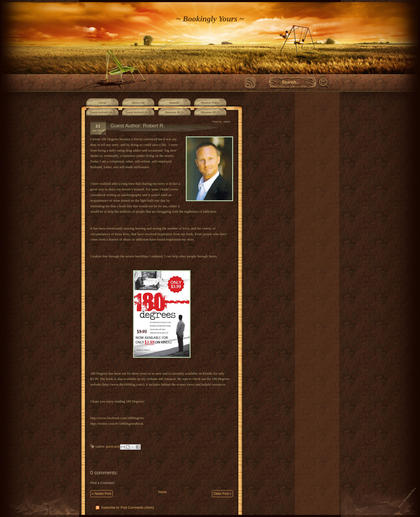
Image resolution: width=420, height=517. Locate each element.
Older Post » (222, 494)
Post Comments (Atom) (137, 508)
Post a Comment (102, 483)
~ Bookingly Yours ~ (210, 19)
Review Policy (210, 103)
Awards (174, 103)
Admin (227, 122)
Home (102, 103)
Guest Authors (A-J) (102, 112)
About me (138, 103)
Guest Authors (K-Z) (138, 112)
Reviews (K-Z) (210, 112)
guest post (113, 446)
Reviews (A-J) (174, 112)
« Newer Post (102, 494)
